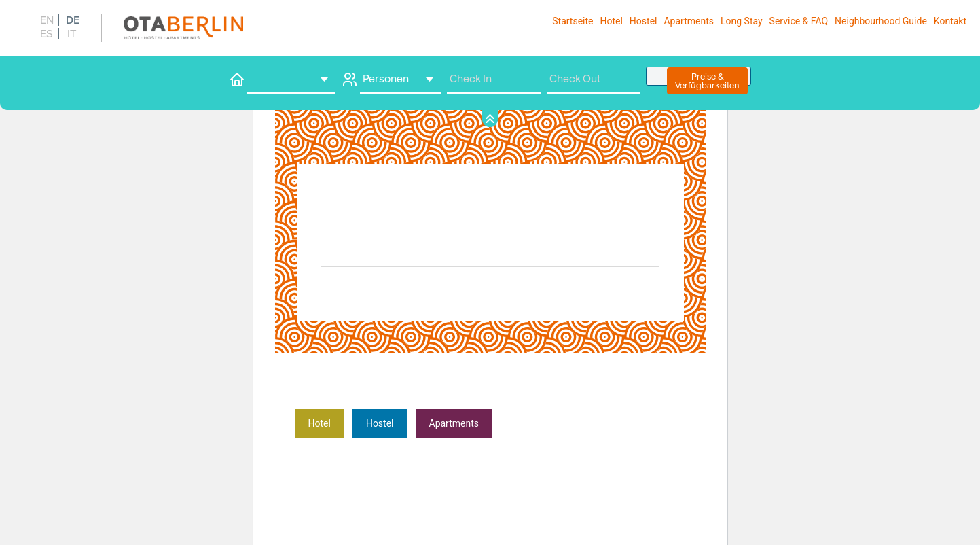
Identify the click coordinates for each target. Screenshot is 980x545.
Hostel (643, 21)
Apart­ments (689, 21)
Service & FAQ (799, 21)
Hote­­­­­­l (320, 423)
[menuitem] (46, 20)
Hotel (611, 21)
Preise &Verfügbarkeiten (707, 81)
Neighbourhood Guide (881, 21)
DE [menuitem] (73, 20)
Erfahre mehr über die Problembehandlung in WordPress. (557, 444)
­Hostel (380, 423)
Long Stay (742, 21)
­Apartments (454, 423)
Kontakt (950, 21)
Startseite (573, 21)
